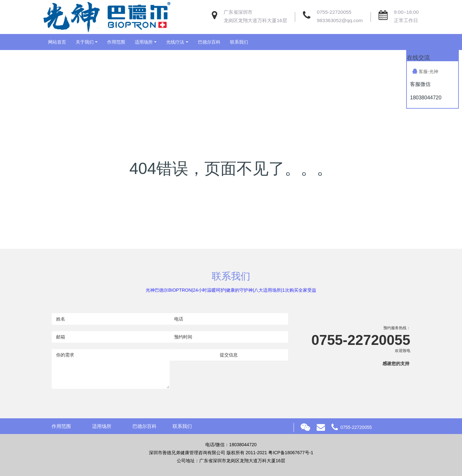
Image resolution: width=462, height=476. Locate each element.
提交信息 (229, 355)
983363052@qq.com (340, 20)
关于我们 (85, 42)
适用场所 (144, 42)
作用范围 (116, 42)
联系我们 (239, 42)
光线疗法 (175, 42)
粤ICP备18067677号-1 (291, 453)
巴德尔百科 (209, 42)
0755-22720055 (334, 12)
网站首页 (57, 42)
